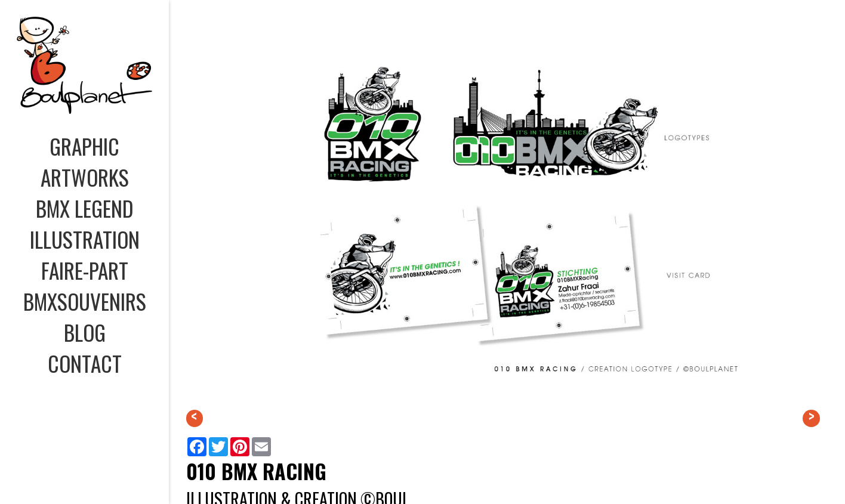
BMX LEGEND (84, 208)
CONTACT (85, 363)
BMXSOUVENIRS (85, 301)
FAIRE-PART (85, 270)
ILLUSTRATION (85, 239)
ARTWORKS (85, 177)
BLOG (85, 332)
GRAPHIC (84, 146)
